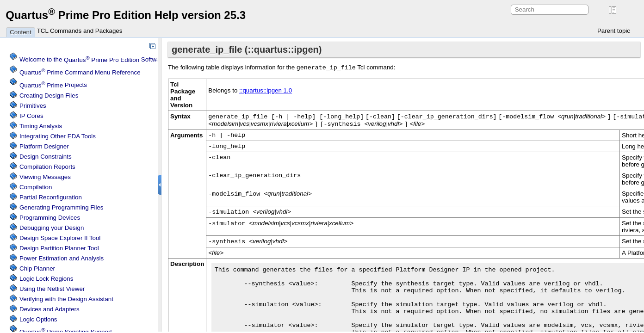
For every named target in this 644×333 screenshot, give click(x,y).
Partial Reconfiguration (51, 197)
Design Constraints (46, 157)
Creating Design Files (49, 96)
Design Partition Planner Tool (59, 248)
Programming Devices (50, 218)
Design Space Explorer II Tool (60, 238)
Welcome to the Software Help (100, 60)
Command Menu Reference (80, 72)
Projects (53, 85)
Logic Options (38, 319)
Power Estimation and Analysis (62, 258)
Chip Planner (37, 268)
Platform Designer (44, 146)
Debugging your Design (52, 228)
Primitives (33, 106)
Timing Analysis (41, 126)
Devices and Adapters (50, 309)
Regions (46, 279)
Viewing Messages (45, 177)
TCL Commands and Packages (80, 31)
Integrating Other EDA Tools (58, 136)
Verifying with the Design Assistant (66, 299)
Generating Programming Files (62, 207)
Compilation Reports (47, 167)
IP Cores (31, 116)
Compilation (36, 187)
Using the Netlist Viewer (52, 289)
